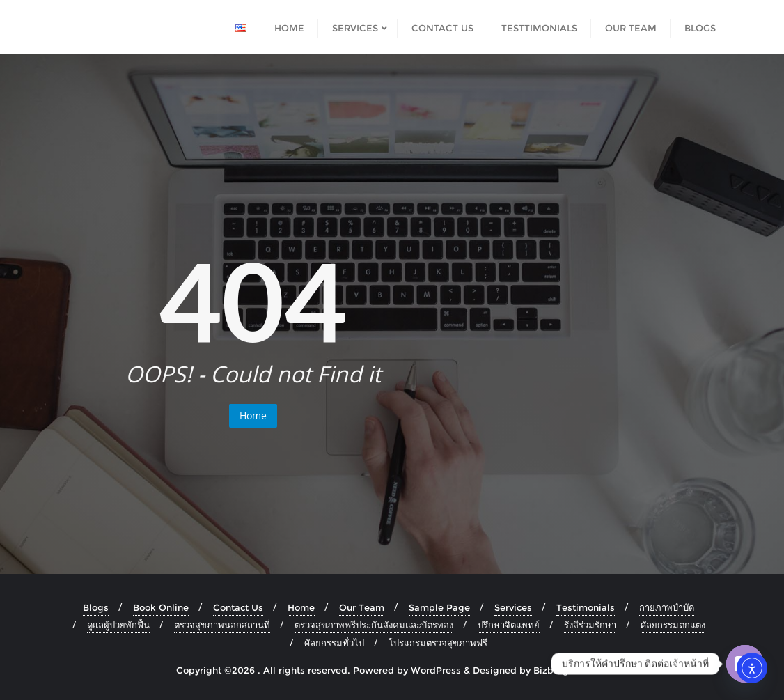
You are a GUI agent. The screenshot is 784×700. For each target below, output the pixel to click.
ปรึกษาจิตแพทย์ (509, 625)
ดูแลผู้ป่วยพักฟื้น (118, 625)
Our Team (362, 607)
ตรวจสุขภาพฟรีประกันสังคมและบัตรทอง (374, 625)
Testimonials (586, 607)
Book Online (161, 607)
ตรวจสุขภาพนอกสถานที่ (222, 625)
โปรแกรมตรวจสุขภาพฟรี (438, 643)
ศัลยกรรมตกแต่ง (673, 625)
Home (253, 415)
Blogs (96, 607)
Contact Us (238, 607)
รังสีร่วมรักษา (590, 625)
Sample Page (439, 607)
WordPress (436, 670)
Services (513, 607)
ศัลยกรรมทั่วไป (334, 643)
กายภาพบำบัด (667, 607)
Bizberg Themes (571, 670)
